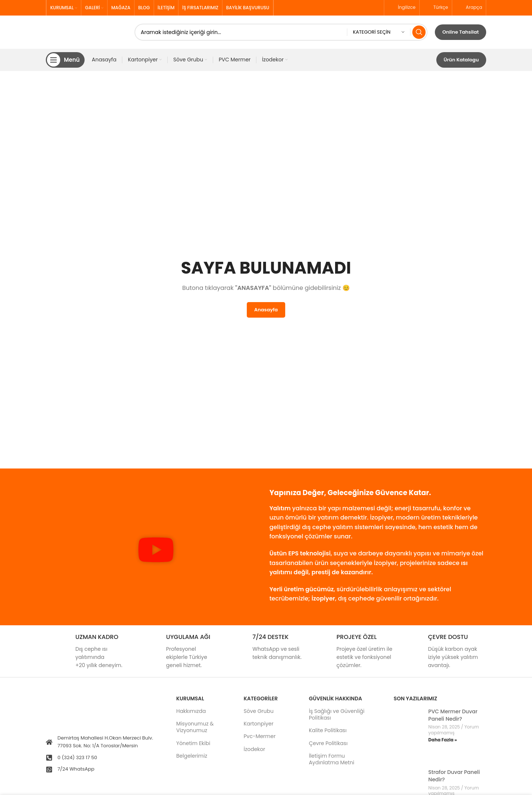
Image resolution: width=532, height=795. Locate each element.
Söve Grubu (258, 711)
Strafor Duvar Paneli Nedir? (454, 776)
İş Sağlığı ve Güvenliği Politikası (337, 714)
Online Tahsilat (461, 32)
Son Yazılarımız (415, 698)
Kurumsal (190, 698)
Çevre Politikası (328, 743)
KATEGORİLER (260, 698)
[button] (156, 551)
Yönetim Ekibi (193, 743)
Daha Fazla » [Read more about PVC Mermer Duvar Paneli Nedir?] (442, 740)
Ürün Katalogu (461, 60)
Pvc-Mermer (259, 737)
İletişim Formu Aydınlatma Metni (332, 759)
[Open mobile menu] (65, 60)
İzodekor (254, 749)
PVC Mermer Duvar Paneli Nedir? (453, 715)
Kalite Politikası (328, 731)
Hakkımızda (191, 711)
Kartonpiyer (258, 724)
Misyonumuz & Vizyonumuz (195, 727)
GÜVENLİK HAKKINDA (335, 698)
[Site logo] (86, 32)
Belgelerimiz (192, 756)
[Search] (281, 32)
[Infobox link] (88, 652)
